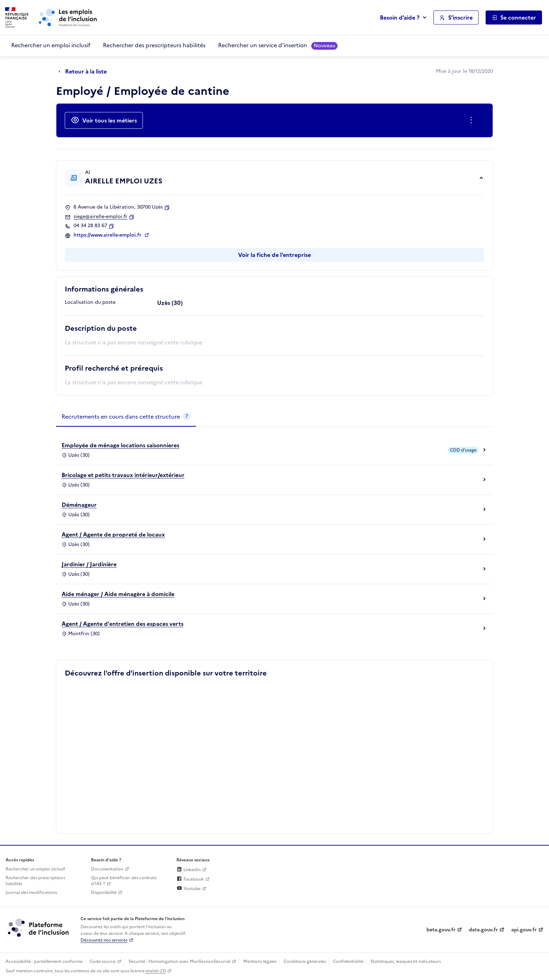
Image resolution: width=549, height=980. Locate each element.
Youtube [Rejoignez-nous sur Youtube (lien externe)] (189, 889)
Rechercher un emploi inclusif (51, 45)
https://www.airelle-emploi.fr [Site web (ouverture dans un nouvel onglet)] (108, 235)
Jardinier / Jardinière (89, 564)
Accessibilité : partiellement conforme (44, 961)
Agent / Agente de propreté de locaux (113, 534)
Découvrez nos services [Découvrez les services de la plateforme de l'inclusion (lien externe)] (104, 940)
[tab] (126, 417)
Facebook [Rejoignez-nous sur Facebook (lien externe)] (190, 879)
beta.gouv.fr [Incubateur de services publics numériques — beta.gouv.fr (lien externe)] (441, 930)
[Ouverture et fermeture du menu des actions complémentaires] (472, 120)
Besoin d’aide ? (400, 17)
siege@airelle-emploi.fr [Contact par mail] (100, 217)
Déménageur (79, 505)
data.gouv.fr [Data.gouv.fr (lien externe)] (483, 930)
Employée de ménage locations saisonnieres (120, 445)
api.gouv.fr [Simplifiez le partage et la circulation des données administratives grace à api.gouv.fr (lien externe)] (524, 930)
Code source (103, 961)
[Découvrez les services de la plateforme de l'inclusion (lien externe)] (39, 927)
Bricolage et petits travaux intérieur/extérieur (123, 475)
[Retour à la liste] (84, 72)
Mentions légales (260, 961)
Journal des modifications (31, 892)
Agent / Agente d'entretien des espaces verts (123, 624)
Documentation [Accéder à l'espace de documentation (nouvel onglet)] (107, 869)
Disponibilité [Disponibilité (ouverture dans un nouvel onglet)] (104, 892)
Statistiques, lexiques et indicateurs (406, 961)
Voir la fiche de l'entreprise (274, 255)
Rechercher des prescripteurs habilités (154, 45)
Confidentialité (348, 961)
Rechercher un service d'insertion (278, 45)
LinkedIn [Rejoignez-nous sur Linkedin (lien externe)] (189, 870)
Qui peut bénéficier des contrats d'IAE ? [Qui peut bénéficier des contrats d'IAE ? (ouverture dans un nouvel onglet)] (124, 881)
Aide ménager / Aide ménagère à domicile (118, 594)
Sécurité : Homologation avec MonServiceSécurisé (179, 961)
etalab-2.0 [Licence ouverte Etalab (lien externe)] (156, 971)
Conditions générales (305, 961)
